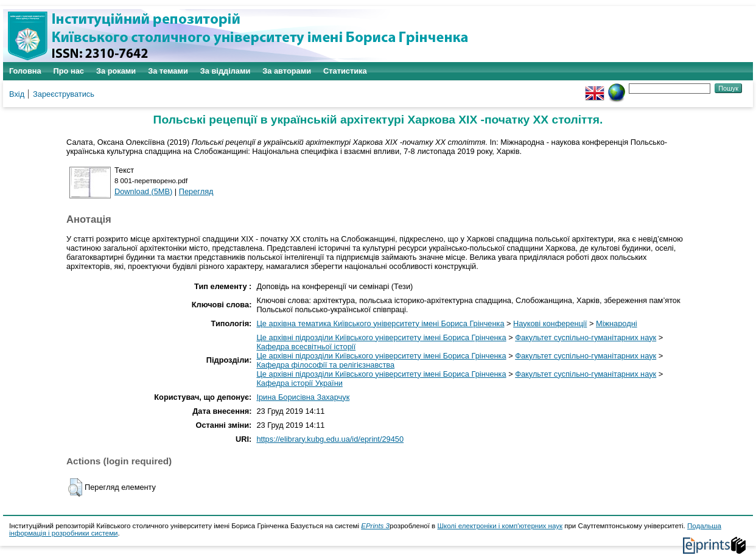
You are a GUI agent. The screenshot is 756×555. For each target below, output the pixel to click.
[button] (75, 487)
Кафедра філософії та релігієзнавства (325, 365)
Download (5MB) (143, 191)
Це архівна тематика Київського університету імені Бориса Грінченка (380, 323)
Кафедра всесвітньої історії (306, 347)
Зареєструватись (64, 94)
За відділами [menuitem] (226, 71)
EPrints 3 (375, 526)
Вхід (17, 94)
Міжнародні (617, 323)
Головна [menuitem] (25, 71)
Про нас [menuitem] (69, 71)
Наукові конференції (550, 323)
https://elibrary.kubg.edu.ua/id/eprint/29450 (330, 439)
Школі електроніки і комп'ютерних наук (500, 526)
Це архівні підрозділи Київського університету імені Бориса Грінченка (381, 337)
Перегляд (196, 191)
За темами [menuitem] (168, 71)
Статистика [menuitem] (345, 71)
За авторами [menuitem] (287, 71)
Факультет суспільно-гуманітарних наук (586, 337)
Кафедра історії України (299, 383)
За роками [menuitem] (116, 71)
